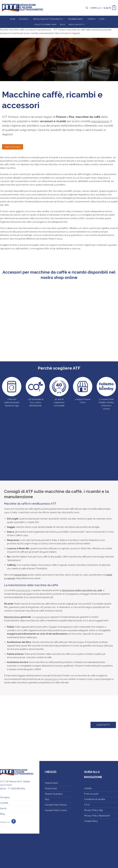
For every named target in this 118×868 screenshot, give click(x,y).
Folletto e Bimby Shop (45, 25)
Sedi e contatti (77, 25)
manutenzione (100, 121)
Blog (63, 25)
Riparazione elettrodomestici (49, 19)
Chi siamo (24, 19)
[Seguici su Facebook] (14, 821)
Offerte (91, 19)
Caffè (103, 19)
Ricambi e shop (76, 19)
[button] (87, 8)
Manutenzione (12, 617)
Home (13, 19)
